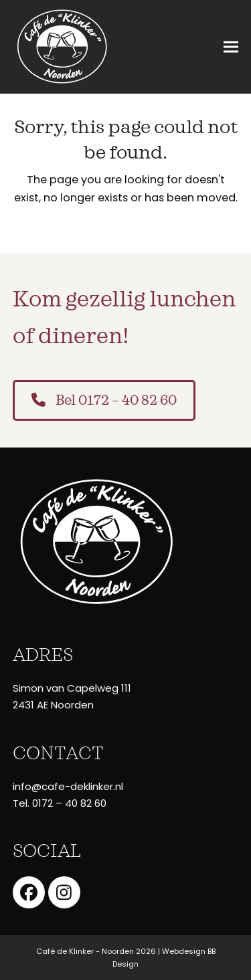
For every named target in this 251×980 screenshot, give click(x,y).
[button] (231, 47)
